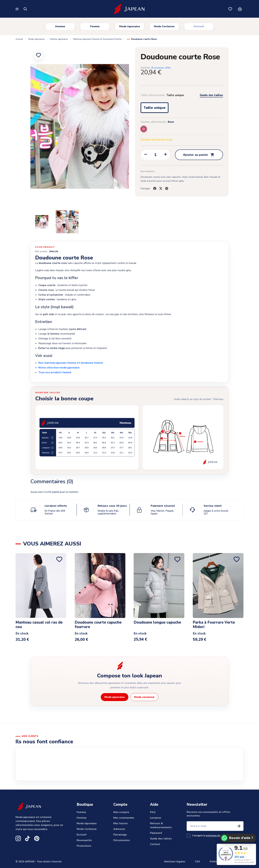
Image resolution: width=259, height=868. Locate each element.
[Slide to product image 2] (42, 222)
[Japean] (129, 9)
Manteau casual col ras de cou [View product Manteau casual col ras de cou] (39, 625)
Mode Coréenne (164, 26)
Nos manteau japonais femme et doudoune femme (71, 363)
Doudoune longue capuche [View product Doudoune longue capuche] (157, 623)
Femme (95, 26)
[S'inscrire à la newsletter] (239, 826)
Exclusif (199, 26)
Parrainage (120, 835)
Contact (155, 844)
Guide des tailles (211, 95)
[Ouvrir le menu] (17, 9)
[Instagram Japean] (18, 838)
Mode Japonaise (130, 26)
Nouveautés (84, 840)
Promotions (84, 846)
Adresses (119, 829)
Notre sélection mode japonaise (59, 368)
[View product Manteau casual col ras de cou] (41, 586)
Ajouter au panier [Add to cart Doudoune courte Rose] (199, 155)
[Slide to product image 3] (67, 222)
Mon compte (121, 812)
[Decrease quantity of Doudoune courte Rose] (146, 155)
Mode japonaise (115, 697)
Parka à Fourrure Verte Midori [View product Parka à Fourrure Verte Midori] (214, 625)
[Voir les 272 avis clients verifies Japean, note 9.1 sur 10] (236, 854)
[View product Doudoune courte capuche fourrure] (100, 586)
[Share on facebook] (155, 188)
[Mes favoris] (230, 9)
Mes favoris (120, 823)
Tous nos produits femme (55, 372)
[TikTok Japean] (27, 838)
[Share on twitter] (161, 188)
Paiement (156, 833)
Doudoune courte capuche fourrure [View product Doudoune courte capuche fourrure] (98, 625)
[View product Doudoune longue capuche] (159, 586)
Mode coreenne (144, 697)
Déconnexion (122, 840)
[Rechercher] (25, 9)
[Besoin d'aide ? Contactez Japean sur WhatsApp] (238, 838)
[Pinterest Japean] (37, 838)
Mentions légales (175, 862)
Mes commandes (124, 818)
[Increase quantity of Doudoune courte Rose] (165, 155)
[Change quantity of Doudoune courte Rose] (155, 155)
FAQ (153, 812)
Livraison (156, 818)
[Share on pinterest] (167, 188)
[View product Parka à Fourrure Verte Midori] (218, 586)
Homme (60, 26)
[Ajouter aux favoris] (38, 55)
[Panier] (240, 9)
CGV (198, 862)
